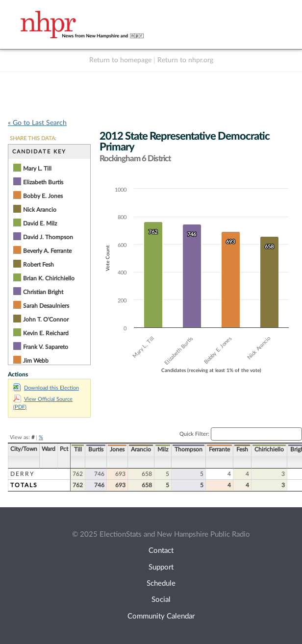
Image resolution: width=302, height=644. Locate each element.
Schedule (161, 583)
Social (161, 600)
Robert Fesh (38, 265)
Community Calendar (161, 616)
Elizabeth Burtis (43, 182)
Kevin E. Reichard (46, 333)
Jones (117, 449)
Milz (163, 449)
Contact (161, 551)
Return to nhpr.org (185, 60)
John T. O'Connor (46, 320)
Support (161, 567)
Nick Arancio (40, 210)
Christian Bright (43, 292)
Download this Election (46, 388)
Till (78, 449)
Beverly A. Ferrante (47, 251)
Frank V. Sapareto (46, 347)
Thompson (189, 449)
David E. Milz (40, 223)
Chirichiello (269, 449)
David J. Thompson (48, 237)
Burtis (96, 449)
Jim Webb (36, 361)
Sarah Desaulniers (46, 306)
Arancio (141, 449)
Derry (22, 474)
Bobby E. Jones (43, 196)
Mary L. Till (37, 169)
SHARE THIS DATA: (33, 138)
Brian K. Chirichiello (49, 278)
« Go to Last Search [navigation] (37, 123)
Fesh (242, 449)
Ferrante (219, 449)
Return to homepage (120, 60)
